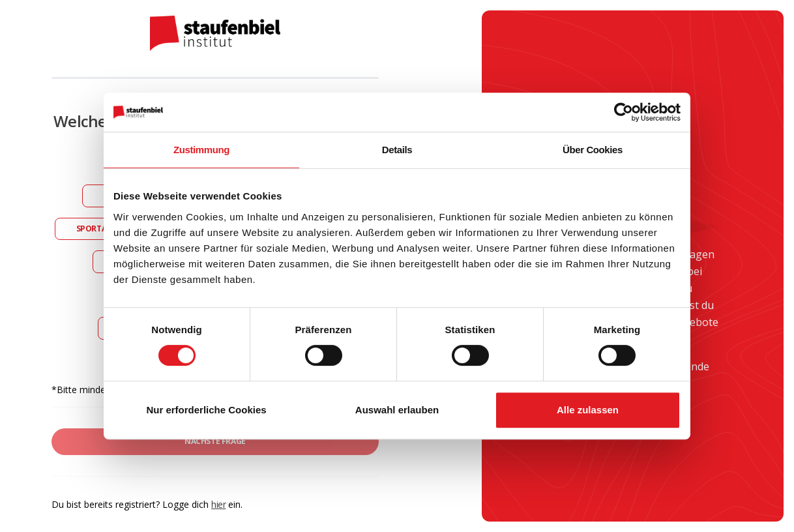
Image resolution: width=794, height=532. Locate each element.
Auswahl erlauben (397, 410)
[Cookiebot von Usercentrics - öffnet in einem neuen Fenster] (624, 112)
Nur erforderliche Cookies (206, 410)
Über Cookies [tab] (593, 150)
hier (218, 504)
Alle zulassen (588, 410)
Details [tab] (397, 150)
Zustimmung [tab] (201, 150)
